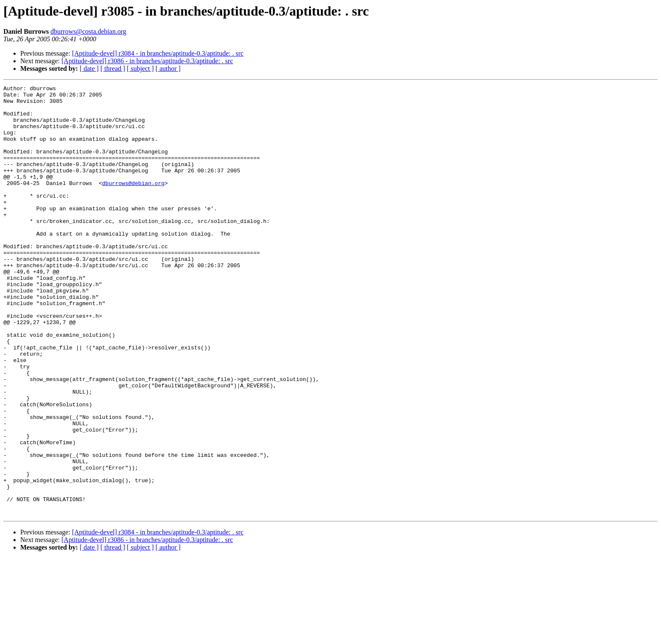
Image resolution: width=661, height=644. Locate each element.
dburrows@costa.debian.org (89, 31)
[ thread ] (113, 68)
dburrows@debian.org (133, 203)
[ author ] (168, 68)
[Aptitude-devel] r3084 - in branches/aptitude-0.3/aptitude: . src (158, 53)
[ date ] (89, 68)
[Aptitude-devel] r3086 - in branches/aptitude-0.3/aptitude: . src (147, 61)
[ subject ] (140, 68)
